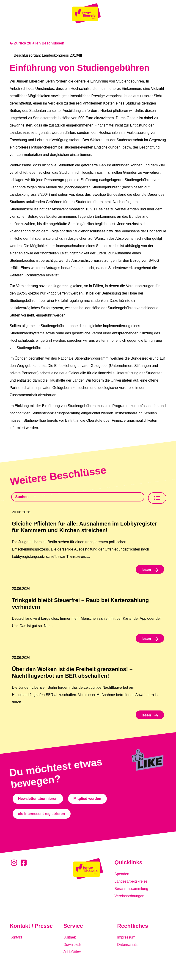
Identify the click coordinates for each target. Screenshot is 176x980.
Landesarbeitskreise (131, 881)
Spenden (122, 874)
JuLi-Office (72, 952)
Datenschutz (127, 945)
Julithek (70, 937)
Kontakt (16, 937)
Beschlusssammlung (131, 889)
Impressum (126, 937)
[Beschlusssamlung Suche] (78, 497)
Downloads (73, 945)
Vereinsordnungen (129, 896)
